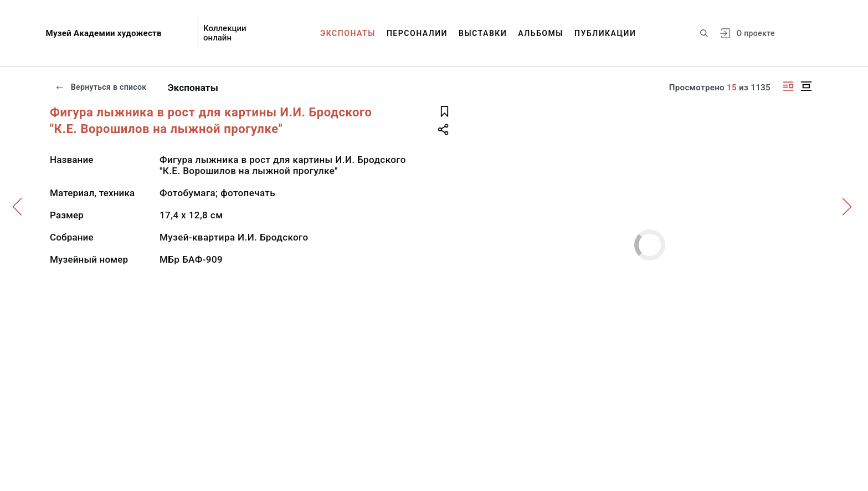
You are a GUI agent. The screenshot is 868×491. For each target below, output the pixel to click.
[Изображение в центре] (806, 86)
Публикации (605, 33)
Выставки (483, 33)
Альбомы (541, 33)
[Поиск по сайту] (704, 33)
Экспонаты (348, 33)
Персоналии (417, 33)
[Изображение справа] (788, 86)
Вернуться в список (101, 87)
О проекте (755, 33)
